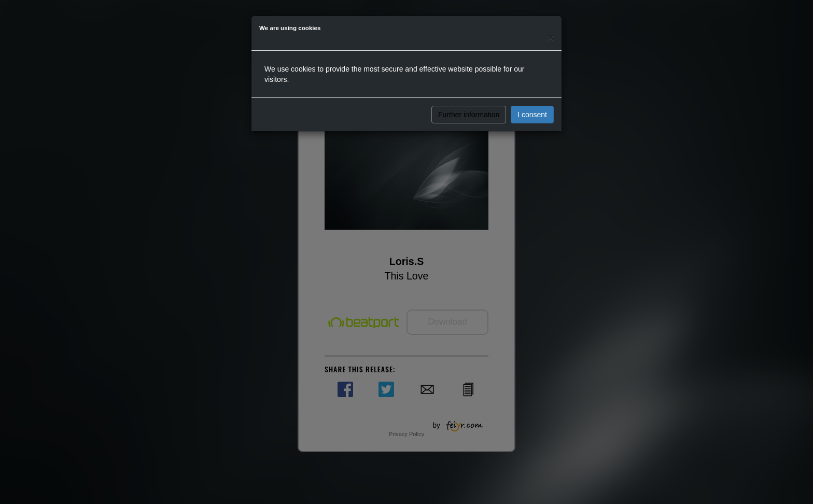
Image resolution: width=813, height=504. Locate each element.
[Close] (551, 37)
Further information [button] (469, 115)
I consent (532, 115)
